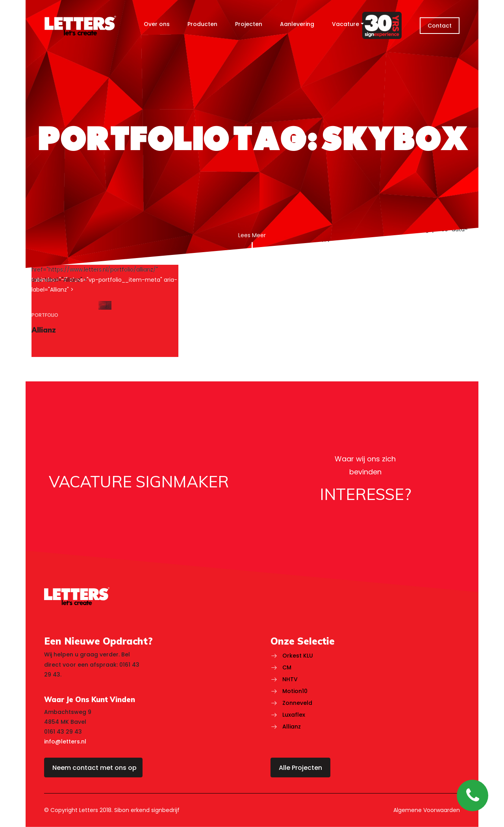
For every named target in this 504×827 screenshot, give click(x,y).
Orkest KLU (298, 656)
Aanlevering (297, 24)
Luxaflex (294, 715)
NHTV (290, 679)
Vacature (346, 24)
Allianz (292, 727)
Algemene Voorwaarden (427, 810)
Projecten (249, 24)
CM (287, 667)
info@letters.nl (65, 742)
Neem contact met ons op (94, 768)
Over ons (157, 24)
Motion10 (295, 691)
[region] (105, 311)
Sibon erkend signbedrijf (147, 810)
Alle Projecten (300, 768)
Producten (202, 24)
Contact (440, 26)
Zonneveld (297, 703)
